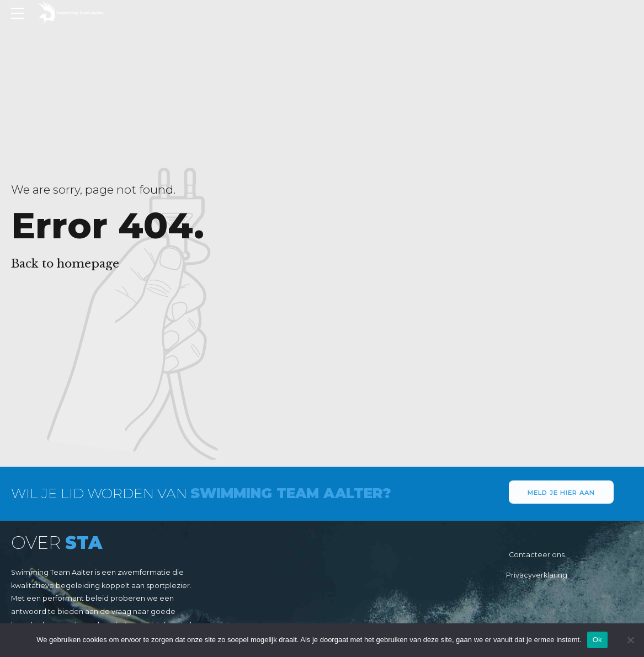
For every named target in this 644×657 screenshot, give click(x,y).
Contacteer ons (537, 555)
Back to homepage (65, 264)
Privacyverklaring (537, 575)
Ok (597, 640)
